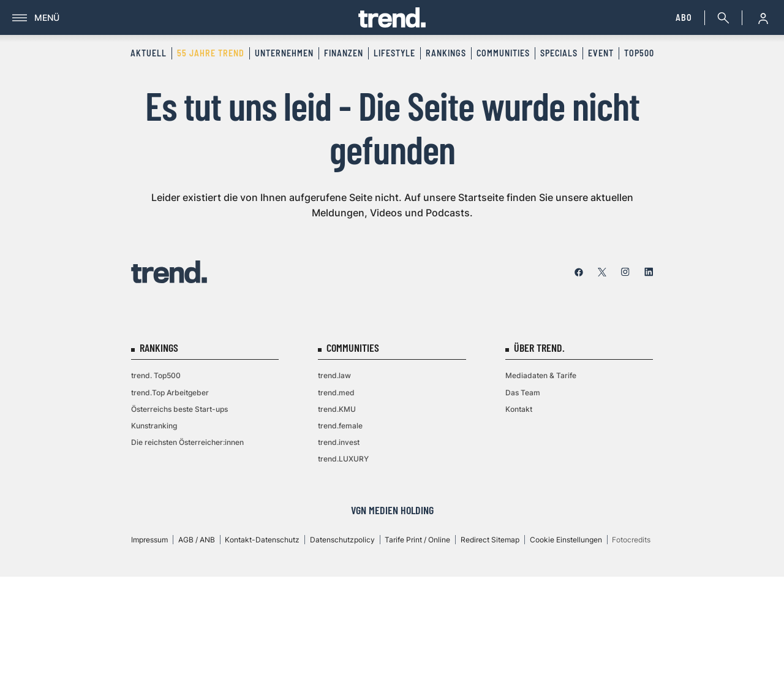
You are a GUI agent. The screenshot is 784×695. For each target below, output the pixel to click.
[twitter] (602, 272)
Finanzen (344, 53)
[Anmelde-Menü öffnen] (763, 18)
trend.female (340, 426)
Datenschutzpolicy (342, 540)
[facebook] (579, 272)
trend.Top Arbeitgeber (170, 393)
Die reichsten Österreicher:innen (187, 442)
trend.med (336, 393)
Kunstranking (154, 426)
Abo (684, 17)
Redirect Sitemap (490, 540)
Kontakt (519, 409)
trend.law (334, 375)
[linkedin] (649, 272)
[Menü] (185, 18)
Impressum (149, 540)
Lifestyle (394, 53)
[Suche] (721, 18)
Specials (559, 53)
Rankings (446, 53)
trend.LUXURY (343, 459)
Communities (503, 53)
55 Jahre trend (211, 53)
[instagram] (625, 272)
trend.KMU (337, 409)
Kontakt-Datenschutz (262, 540)
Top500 (639, 53)
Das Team (523, 393)
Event (601, 53)
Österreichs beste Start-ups (179, 409)
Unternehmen (284, 53)
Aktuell (149, 53)
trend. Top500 (156, 375)
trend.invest (339, 442)
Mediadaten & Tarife (541, 375)
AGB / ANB (197, 540)
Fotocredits (631, 540)
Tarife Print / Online (417, 540)
